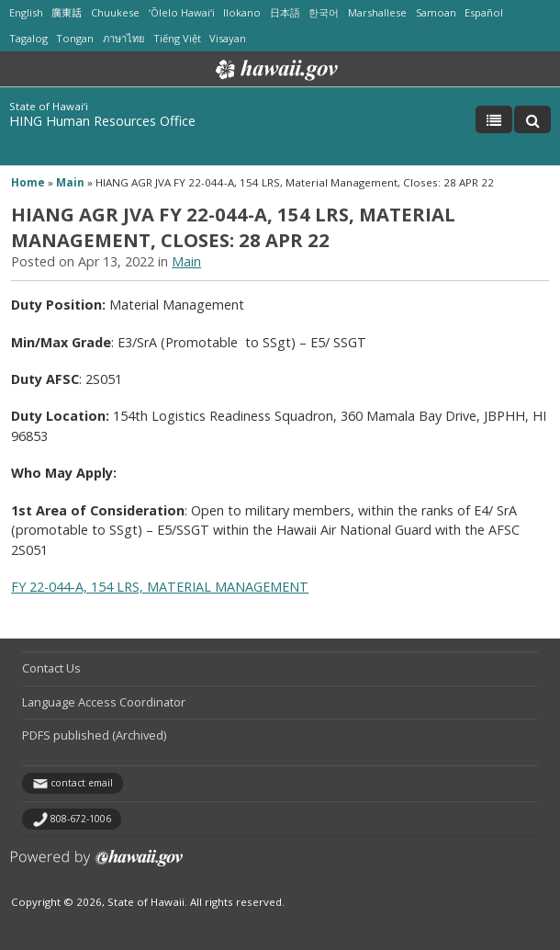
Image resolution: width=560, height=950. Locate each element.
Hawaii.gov (275, 70)
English (26, 12)
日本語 (285, 12)
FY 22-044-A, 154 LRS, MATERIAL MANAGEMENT (160, 587)
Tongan (75, 38)
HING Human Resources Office (102, 121)
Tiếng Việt (177, 38)
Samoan (436, 12)
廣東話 (67, 12)
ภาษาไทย (123, 38)
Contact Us (51, 668)
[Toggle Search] (532, 119)
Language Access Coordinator (104, 702)
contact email (82, 783)
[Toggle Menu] (494, 119)
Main (70, 182)
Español (484, 12)
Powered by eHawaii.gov (97, 865)
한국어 (324, 12)
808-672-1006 (81, 819)
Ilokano (242, 12)
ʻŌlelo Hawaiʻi (182, 12)
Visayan (228, 38)
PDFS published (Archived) (94, 735)
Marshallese (377, 12)
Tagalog (28, 38)
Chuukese (115, 12)
